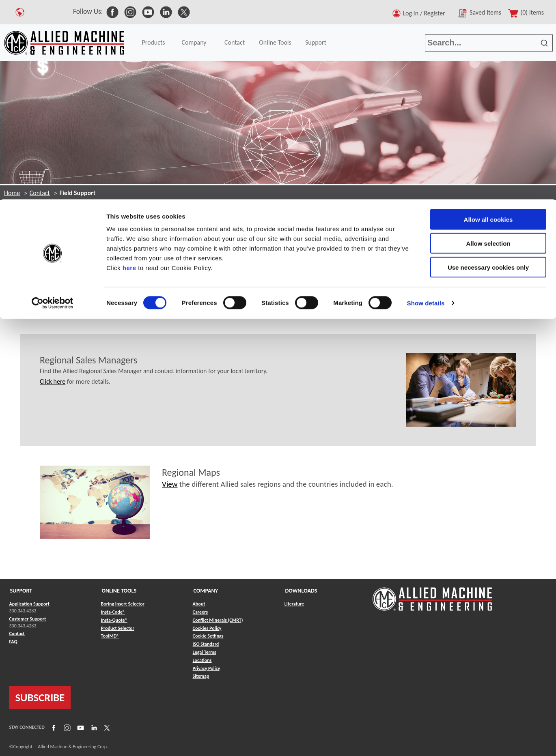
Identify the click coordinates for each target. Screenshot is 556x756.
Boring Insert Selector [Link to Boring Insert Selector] (123, 604)
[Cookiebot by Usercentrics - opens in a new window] (53, 104)
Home (12, 193)
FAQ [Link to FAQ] (13, 642)
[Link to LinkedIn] (93, 728)
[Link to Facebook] (53, 728)
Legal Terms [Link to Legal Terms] (205, 652)
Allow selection (488, 44)
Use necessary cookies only (488, 68)
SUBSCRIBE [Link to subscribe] (40, 698)
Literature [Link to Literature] (294, 604)
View (170, 484)
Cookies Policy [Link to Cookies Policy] (207, 628)
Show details (426, 104)
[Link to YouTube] (80, 728)
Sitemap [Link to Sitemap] (201, 676)
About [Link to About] (199, 604)
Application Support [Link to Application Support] (29, 604)
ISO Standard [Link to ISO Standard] (206, 644)
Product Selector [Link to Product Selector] (118, 628)
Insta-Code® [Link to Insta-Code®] (113, 612)
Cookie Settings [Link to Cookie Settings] (208, 636)
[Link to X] (106, 728)
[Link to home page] (432, 595)
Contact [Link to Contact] (17, 634)
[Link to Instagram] (66, 728)
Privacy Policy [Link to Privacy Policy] (207, 668)
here (129, 68)
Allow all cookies (488, 20)
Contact (40, 193)
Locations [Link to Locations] (202, 660)
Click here (53, 381)
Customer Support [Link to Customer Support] (28, 619)
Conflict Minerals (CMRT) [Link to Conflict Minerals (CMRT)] (218, 620)
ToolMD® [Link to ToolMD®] (110, 636)
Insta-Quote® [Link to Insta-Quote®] (114, 620)
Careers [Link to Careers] (200, 612)
